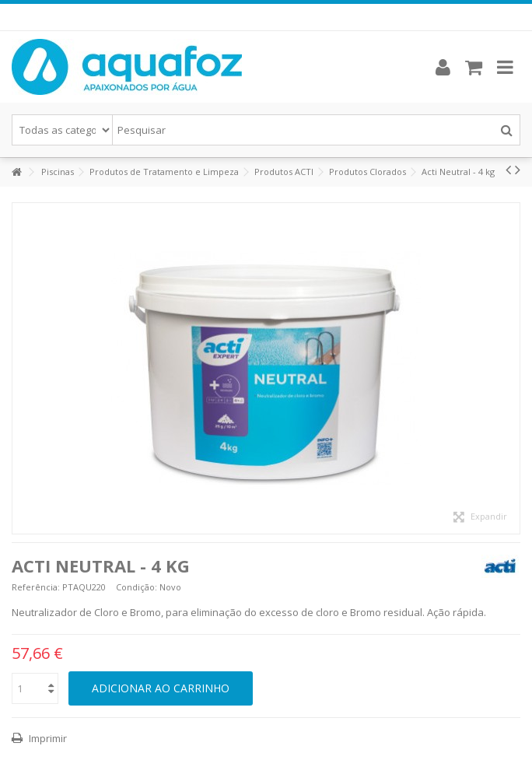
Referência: (36, 587)
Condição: (136, 587)
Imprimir (47, 738)
